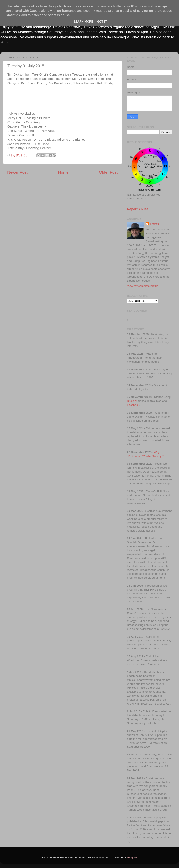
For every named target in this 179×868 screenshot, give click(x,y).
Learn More (83, 22)
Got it (102, 22)
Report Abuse (138, 209)
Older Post (108, 172)
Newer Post (17, 172)
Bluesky (132, 401)
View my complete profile (143, 286)
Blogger (132, 857)
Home (63, 172)
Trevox (154, 224)
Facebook (133, 405)
